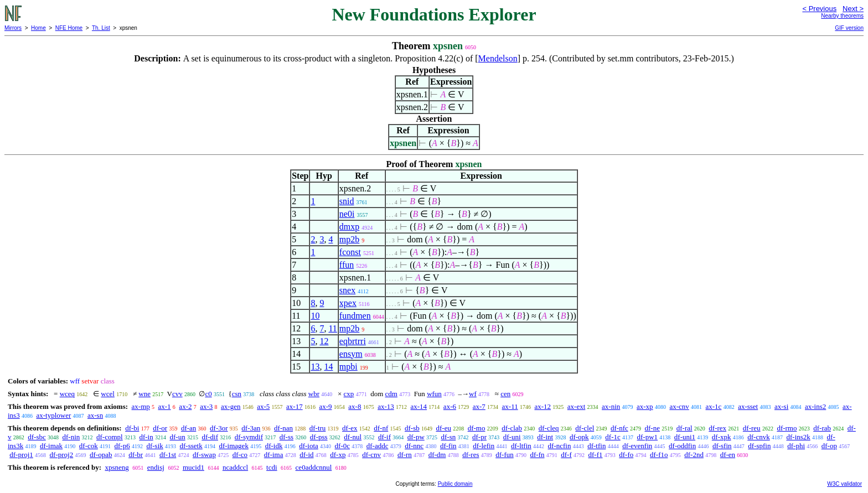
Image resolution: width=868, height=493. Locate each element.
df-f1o (659, 455)
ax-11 (510, 406)
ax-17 (294, 406)
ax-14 (419, 406)
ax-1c (714, 406)
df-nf (381, 428)
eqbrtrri (353, 341)
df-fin (448, 446)
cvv (177, 394)
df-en (728, 455)
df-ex (350, 428)
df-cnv (371, 455)
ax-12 (542, 406)
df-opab (101, 455)
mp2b (349, 239)
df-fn (537, 455)
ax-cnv (679, 406)
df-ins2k (798, 437)
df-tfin (596, 446)
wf (473, 394)
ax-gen (231, 406)
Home (38, 28)
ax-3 (206, 406)
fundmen (355, 316)
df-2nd (694, 455)
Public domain (455, 484)
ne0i (347, 214)
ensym (351, 354)
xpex (348, 303)
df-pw (416, 437)
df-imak (51, 446)
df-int (545, 437)
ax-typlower (53, 415)
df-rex (717, 428)
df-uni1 (685, 437)
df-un (177, 437)
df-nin (71, 437)
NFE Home (69, 28)
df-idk (274, 446)
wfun (434, 394)
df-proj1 (21, 455)
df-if (384, 437)
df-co (240, 455)
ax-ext (576, 406)
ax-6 (450, 406)
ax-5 (263, 406)
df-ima (274, 455)
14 (328, 367)
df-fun (505, 455)
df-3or (219, 428)
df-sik (154, 446)
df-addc (378, 446)
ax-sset (748, 406)
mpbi (348, 367)
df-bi (132, 428)
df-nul (353, 437)
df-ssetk (191, 446)
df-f (566, 455)
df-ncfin (560, 446)
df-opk (579, 437)
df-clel (585, 428)
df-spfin (759, 446)
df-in (146, 437)
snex (347, 290)
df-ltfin (521, 446)
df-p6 (122, 446)
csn (237, 394)
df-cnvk (758, 437)
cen (505, 394)
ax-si (781, 406)
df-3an (251, 428)
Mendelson (498, 58)
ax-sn (95, 415)
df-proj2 (62, 455)
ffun (347, 265)
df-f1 (595, 455)
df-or (160, 428)
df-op (829, 446)
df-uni (512, 437)
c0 (208, 394)
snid (347, 201)
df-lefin (484, 446)
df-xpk (722, 437)
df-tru (318, 428)
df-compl (110, 437)
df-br (136, 455)
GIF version (849, 28)
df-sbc (37, 437)
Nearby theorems (842, 16)
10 (315, 316)
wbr (314, 394)
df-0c (342, 446)
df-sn (449, 437)
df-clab (512, 428)
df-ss (286, 437)
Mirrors (13, 28)
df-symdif (249, 437)
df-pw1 (648, 437)
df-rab (822, 428)
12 (324, 341)
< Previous (819, 9)
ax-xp (645, 406)
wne (144, 394)
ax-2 (185, 406)
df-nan (283, 428)
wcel (108, 394)
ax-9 (325, 406)
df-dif (210, 437)
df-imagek (233, 446)
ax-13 (386, 406)
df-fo (626, 455)
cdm (391, 394)
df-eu (444, 428)
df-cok (89, 446)
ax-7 (479, 406)
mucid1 (193, 467)
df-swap (204, 455)
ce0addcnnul (314, 467)
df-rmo (787, 428)
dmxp (349, 227)
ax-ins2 (815, 406)
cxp (349, 394)
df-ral (684, 428)
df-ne (652, 428)
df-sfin (722, 446)
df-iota (309, 446)
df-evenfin (637, 446)
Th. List (101, 28)
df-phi (796, 446)
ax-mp (141, 406)
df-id (306, 455)
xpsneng (117, 467)
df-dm (437, 455)
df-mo (477, 428)
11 (332, 328)
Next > (853, 9)
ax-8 (355, 406)
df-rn (405, 455)
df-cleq (549, 428)
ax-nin (611, 406)
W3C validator (844, 484)
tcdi (272, 467)
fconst (350, 252)
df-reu (752, 428)
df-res (471, 455)
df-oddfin (682, 446)
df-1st (168, 455)
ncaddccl (235, 467)
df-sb (412, 428)
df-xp (338, 455)
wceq (67, 394)
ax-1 (165, 406)
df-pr (479, 437)
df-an (188, 428)
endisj (156, 467)
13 (315, 367)
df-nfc (619, 428)
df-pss (319, 437)
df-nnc (414, 446)
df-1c (613, 437)
